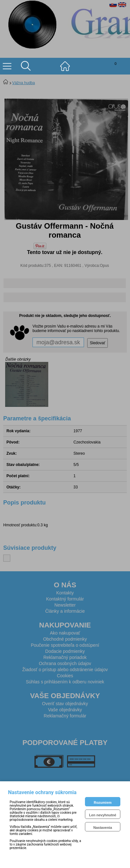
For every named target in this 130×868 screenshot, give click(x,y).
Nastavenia (103, 828)
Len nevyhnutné (103, 815)
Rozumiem (103, 802)
